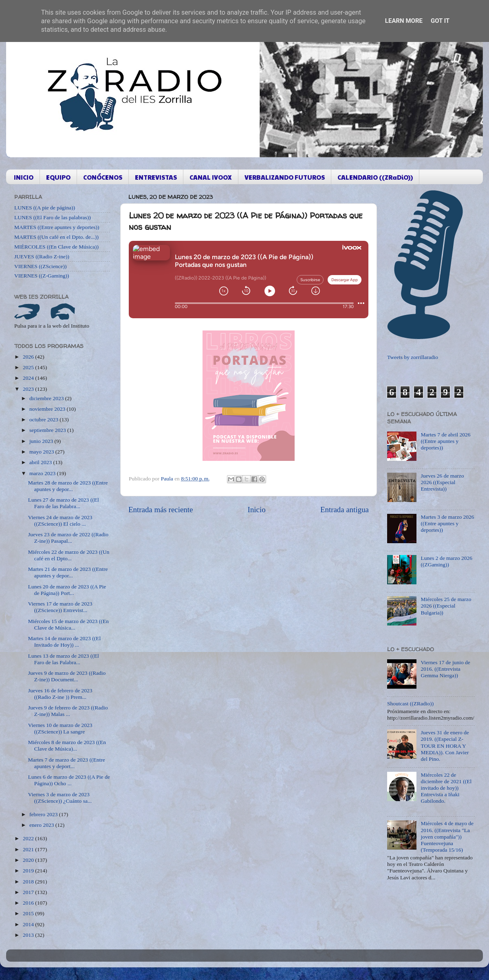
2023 (29, 389)
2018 (29, 882)
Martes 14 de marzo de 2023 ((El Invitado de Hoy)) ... (64, 642)
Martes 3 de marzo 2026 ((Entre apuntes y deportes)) (447, 523)
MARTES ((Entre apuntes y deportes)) (57, 227)
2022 (29, 838)
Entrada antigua (345, 510)
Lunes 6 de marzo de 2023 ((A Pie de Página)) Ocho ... (69, 780)
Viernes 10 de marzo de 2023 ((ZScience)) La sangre (60, 728)
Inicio (257, 510)
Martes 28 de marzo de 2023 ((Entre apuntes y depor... (68, 486)
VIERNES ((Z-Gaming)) (42, 276)
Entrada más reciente (161, 510)
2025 (29, 367)
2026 (29, 357)
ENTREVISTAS (156, 177)
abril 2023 (41, 462)
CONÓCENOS (103, 177)
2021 (29, 849)
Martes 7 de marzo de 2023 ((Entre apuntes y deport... (67, 763)
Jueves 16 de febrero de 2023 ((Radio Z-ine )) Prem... (60, 694)
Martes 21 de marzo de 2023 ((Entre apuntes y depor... (68, 572)
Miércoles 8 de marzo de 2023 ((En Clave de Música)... (67, 745)
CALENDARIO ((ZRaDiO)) (375, 177)
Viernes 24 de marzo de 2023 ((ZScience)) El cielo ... (60, 521)
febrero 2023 (44, 814)
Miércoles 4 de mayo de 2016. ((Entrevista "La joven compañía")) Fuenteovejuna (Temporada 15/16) (447, 837)
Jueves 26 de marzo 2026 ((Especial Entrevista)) (442, 482)
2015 (29, 913)
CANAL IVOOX (211, 177)
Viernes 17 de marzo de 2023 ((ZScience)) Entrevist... (60, 607)
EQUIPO (58, 177)
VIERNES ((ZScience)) (41, 266)
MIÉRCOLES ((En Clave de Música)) (56, 247)
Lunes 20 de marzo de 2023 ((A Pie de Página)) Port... (67, 590)
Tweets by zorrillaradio (413, 357)
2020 (29, 860)
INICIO (24, 177)
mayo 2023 (42, 452)
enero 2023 (42, 825)
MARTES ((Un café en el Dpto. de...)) (56, 237)
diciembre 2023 (47, 398)
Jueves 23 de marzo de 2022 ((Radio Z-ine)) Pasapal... (68, 538)
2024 (29, 378)
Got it (440, 21)
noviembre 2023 (48, 409)
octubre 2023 (44, 420)
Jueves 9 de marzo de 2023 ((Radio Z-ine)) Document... (67, 676)
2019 (29, 871)
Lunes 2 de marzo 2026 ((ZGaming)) (446, 561)
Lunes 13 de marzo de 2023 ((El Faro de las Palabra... (64, 659)
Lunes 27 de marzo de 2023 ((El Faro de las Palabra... (64, 503)
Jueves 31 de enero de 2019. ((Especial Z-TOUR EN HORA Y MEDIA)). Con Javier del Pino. (445, 746)
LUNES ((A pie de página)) (45, 208)
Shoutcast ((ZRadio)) (410, 704)
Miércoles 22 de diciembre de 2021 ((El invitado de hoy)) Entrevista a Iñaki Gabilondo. (446, 788)
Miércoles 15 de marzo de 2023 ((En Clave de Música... (68, 624)
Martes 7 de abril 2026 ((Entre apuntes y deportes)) (445, 441)
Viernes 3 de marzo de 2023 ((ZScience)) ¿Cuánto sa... (60, 798)
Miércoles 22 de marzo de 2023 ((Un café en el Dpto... (69, 555)
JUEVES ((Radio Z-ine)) (42, 257)
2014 (29, 924)
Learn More (404, 21)
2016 (29, 903)
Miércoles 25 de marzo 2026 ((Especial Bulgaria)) (446, 606)
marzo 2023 (43, 473)
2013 (29, 935)
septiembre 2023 (48, 430)
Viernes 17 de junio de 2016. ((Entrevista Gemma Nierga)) (445, 669)
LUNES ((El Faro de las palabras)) (53, 217)
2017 (29, 892)
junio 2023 (42, 441)
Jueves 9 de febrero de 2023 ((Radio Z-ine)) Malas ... (68, 711)
